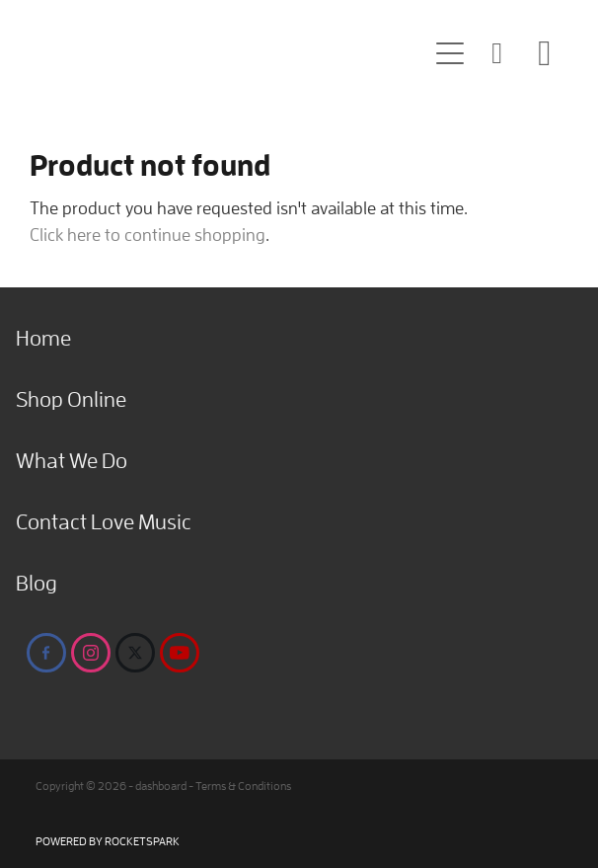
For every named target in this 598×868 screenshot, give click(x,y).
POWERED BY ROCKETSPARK (108, 841)
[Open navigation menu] (450, 53)
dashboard (161, 786)
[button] (497, 53)
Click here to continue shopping (148, 235)
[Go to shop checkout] (545, 53)
